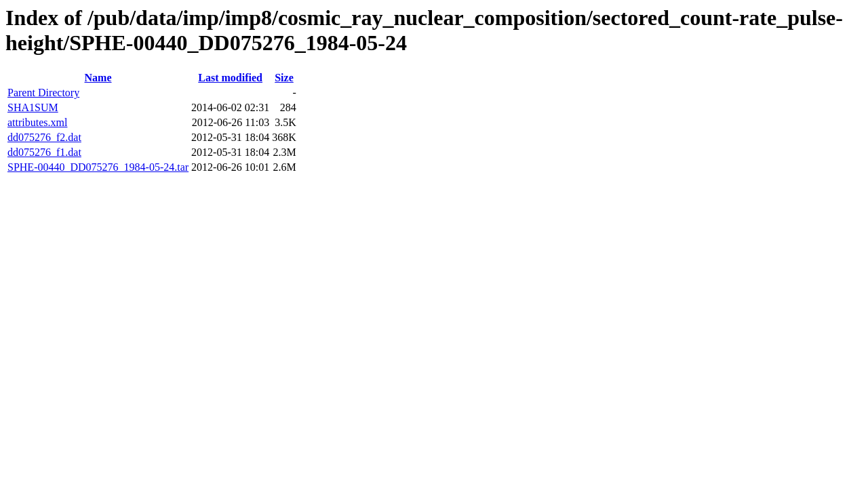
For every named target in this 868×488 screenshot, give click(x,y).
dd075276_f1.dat (44, 152)
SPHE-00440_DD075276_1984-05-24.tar (98, 167)
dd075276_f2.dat (44, 137)
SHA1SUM (33, 107)
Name (98, 78)
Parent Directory (43, 93)
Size (284, 78)
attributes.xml (37, 122)
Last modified (230, 78)
